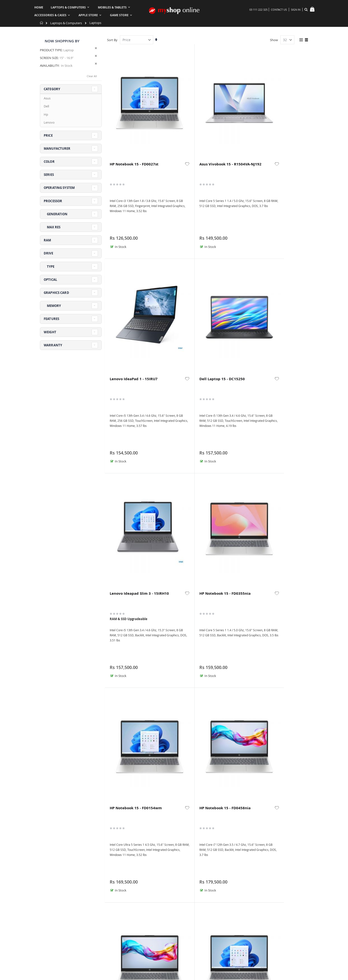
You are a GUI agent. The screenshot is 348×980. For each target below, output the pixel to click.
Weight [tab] (50, 332)
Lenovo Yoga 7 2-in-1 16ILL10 (283, 443)
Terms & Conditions (269, 951)
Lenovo (49, 122)
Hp (46, 114)
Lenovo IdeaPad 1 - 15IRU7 (230, 116)
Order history (161, 951)
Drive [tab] (48, 253)
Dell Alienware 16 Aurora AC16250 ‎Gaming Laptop (280, 773)
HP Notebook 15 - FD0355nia (177, 279)
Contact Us (279, 10)
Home (42, 23)
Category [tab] (52, 89)
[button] (149, 114)
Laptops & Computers (66, 23)
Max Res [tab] (52, 227)
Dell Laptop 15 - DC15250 (278, 116)
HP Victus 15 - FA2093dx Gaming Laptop (229, 773)
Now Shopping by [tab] (62, 41)
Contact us (116, 958)
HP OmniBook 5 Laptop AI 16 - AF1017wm (227, 609)
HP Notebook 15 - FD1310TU (177, 443)
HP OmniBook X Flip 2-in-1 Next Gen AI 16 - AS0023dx (179, 773)
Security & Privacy (208, 964)
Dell (46, 106)
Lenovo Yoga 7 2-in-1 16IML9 (128, 770)
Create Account (163, 964)
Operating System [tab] (59, 188)
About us (115, 951)
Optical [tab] (50, 280)
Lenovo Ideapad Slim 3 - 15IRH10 (124, 279)
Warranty (202, 951)
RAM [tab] (47, 240)
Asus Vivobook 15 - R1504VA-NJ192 (178, 116)
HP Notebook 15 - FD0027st (125, 116)
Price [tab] (48, 135)
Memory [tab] (52, 306)
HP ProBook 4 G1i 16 (128, 604)
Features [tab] (51, 319)
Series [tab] (49, 175)
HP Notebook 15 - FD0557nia (125, 443)
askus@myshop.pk (54, 969)
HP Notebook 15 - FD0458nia (280, 279)
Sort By (112, 40)
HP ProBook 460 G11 (231, 441)
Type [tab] (49, 267)
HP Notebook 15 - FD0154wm (228, 279)
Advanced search (164, 958)
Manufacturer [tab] (57, 148)
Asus (47, 98)
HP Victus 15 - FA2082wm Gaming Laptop (282, 609)
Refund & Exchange (209, 958)
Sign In (296, 10)
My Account (117, 964)
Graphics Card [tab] (56, 293)
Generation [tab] (56, 214)
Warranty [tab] (53, 345)
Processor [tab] (53, 201)
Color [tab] (49, 162)
